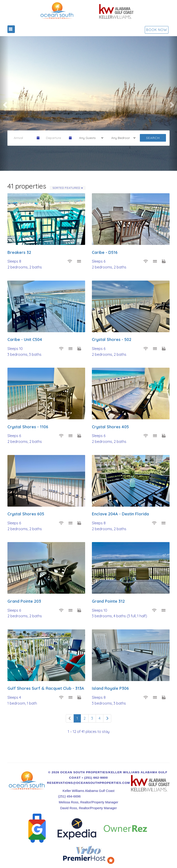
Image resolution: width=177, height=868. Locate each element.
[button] (4, 103)
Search (153, 138)
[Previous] (70, 718)
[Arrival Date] (23, 138)
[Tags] (122, 138)
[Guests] (90, 138)
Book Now (157, 30)
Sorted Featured (68, 188)
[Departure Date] (56, 138)
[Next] (107, 718)
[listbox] (88, 103)
